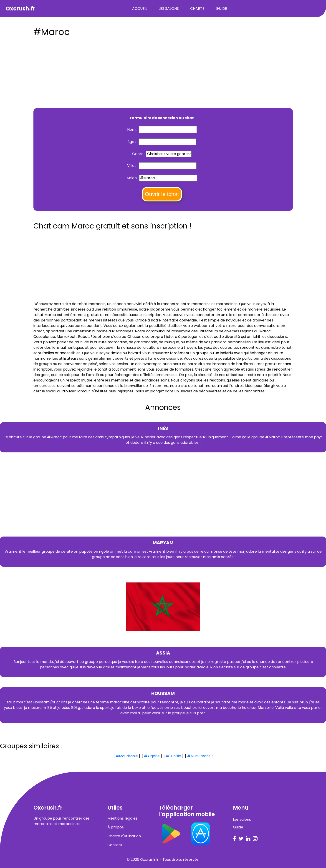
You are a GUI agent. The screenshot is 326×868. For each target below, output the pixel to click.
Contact (115, 845)
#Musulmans (199, 756)
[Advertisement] (163, 71)
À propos (116, 827)
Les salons (169, 9)
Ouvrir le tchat (162, 194)
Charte (197, 9)
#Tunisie (173, 756)
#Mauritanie (127, 756)
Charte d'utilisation (124, 836)
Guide (221, 9)
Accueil (140, 9)
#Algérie (152, 756)
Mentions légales (122, 818)
